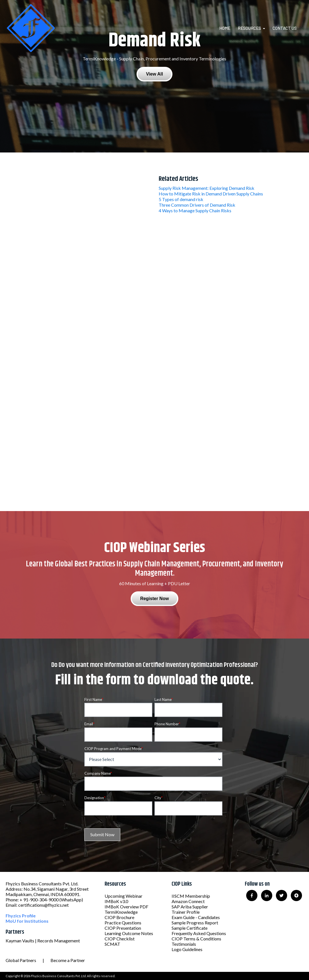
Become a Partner (68, 960)
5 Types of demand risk (181, 199)
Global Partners (21, 960)
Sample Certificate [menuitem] (190, 928)
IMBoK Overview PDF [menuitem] (126, 907)
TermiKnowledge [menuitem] (121, 912)
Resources (249, 28)
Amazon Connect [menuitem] (188, 901)
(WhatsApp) (71, 900)
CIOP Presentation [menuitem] (123, 928)
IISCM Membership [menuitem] (191, 896)
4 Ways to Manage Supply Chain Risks (195, 210)
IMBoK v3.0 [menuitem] (116, 901)
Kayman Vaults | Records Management (43, 941)
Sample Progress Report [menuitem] (195, 923)
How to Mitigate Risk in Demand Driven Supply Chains (211, 194)
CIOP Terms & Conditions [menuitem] (196, 939)
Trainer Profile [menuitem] (186, 912)
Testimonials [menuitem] (184, 944)
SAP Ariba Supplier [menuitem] (190, 907)
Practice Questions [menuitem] (123, 923)
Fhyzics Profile (21, 916)
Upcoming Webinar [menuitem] (124, 896)
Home (225, 28)
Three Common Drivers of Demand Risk (197, 205)
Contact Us (285, 28)
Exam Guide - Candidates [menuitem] (196, 917)
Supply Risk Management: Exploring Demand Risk (207, 188)
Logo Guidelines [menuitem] (187, 949)
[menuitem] (228, 28)
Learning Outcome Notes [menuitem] (129, 933)
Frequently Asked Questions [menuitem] (199, 933)
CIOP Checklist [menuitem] (120, 939)
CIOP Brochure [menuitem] (119, 917)
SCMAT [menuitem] (112, 944)
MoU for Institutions (27, 921)
